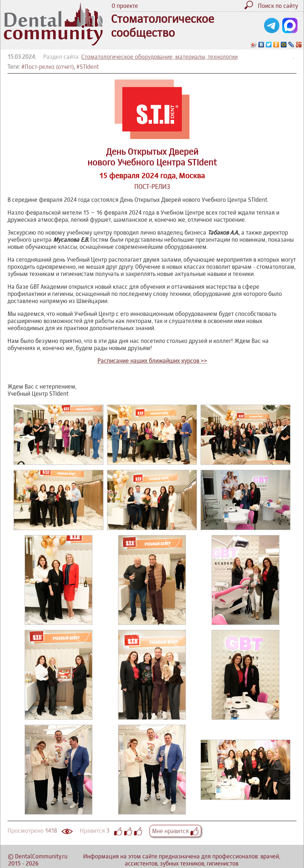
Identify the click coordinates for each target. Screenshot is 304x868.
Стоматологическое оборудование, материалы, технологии (159, 57)
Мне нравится (175, 831)
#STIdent (88, 67)
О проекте (125, 6)
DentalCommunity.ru (41, 856)
